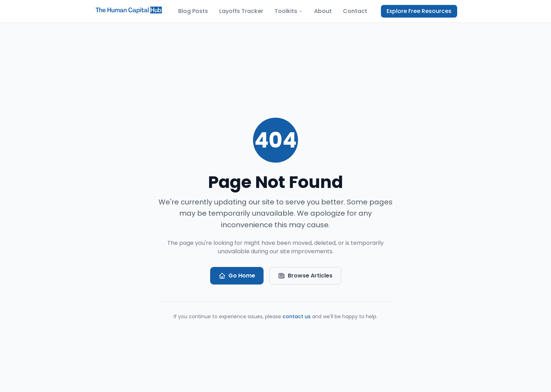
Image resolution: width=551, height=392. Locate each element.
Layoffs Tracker (241, 11)
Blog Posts (193, 11)
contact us (297, 316)
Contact (355, 11)
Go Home (237, 276)
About (323, 11)
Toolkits (289, 11)
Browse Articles (305, 276)
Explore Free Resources (419, 11)
